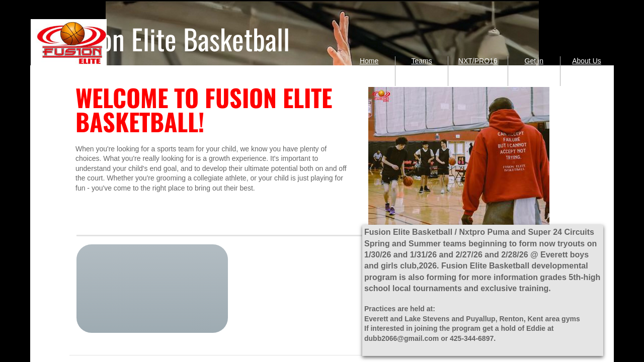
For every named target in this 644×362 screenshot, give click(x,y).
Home (369, 61)
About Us (587, 61)
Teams (421, 61)
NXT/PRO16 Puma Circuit (478, 71)
